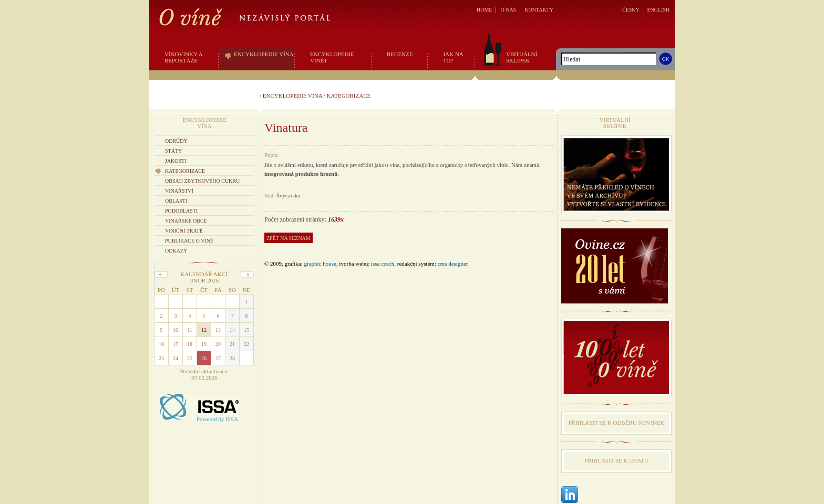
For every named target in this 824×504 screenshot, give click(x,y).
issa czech (383, 264)
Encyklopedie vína (292, 96)
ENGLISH (658, 10)
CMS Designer (453, 264)
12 (204, 330)
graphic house (320, 264)
